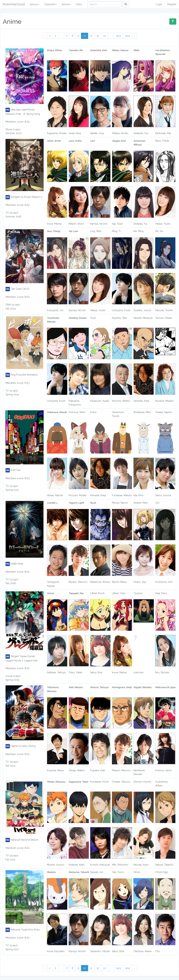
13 (105, 36)
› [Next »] (135, 36)
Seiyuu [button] (34, 4)
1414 (127, 36)
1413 (118, 36)
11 (91, 36)
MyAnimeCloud (14, 4)
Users (79, 4)
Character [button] (50, 4)
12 (98, 36)
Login (159, 4)
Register (172, 4)
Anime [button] (66, 4)
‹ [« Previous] (45, 36)
